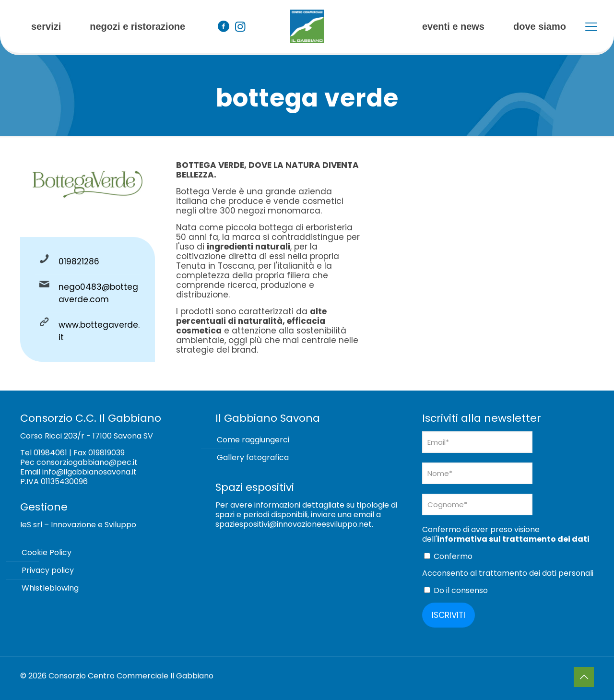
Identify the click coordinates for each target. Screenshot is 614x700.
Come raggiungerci (253, 440)
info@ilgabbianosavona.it (89, 472)
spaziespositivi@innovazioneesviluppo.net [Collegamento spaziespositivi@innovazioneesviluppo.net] (294, 524)
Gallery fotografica (253, 457)
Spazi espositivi (255, 487)
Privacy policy (48, 570)
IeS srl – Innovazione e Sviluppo (78, 525)
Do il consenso (456, 590)
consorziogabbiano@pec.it (87, 462)
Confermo (448, 556)
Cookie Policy (47, 552)
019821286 (79, 261)
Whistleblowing (50, 588)
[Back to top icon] (584, 677)
